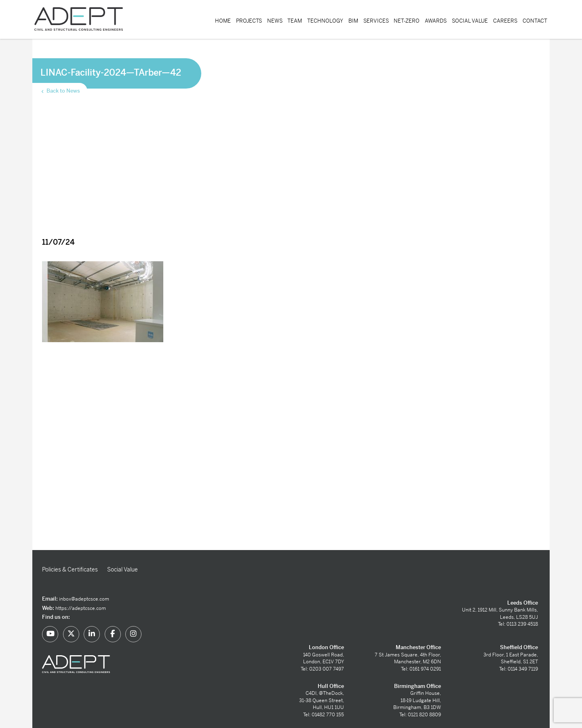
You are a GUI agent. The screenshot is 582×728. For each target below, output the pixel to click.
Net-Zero (407, 21)
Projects (249, 21)
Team (295, 21)
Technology (325, 21)
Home (223, 21)
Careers (505, 21)
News (275, 21)
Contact (535, 21)
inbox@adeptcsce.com (84, 599)
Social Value (470, 21)
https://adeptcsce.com (81, 608)
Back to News (60, 91)
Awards (436, 21)
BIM (353, 21)
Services (376, 21)
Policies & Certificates (70, 569)
